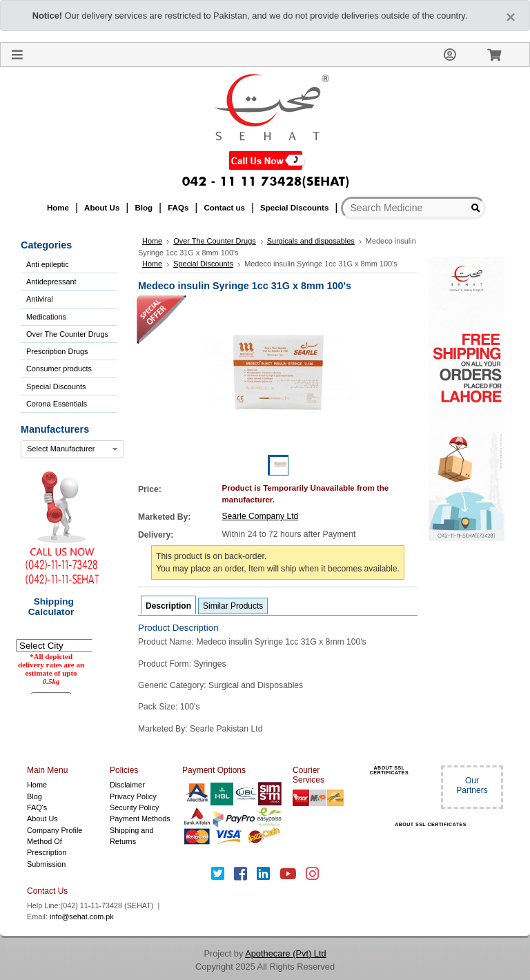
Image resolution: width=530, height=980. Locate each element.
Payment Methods (140, 819)
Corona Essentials (57, 404)
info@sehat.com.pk (82, 917)
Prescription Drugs (57, 351)
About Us (42, 819)
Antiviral (40, 299)
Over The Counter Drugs (67, 334)
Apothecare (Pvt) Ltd (285, 953)
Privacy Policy (133, 796)
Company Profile (55, 830)
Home (37, 785)
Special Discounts (56, 386)
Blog (35, 796)
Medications (46, 317)
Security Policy (134, 807)
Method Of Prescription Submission (47, 853)
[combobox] (72, 449)
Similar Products (233, 606)
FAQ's (37, 807)
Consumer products (59, 369)
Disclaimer (127, 785)
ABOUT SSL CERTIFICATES (389, 770)
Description (168, 606)
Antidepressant (51, 282)
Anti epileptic (48, 264)
